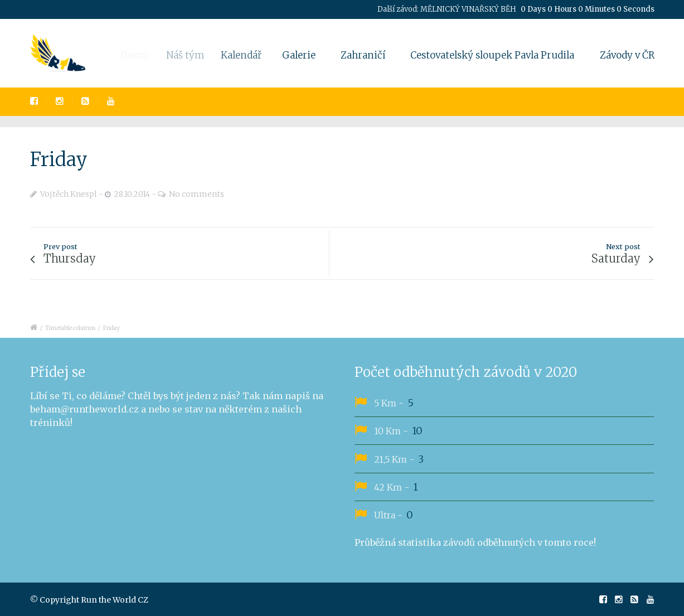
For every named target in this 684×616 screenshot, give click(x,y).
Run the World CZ (115, 600)
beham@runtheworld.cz (84, 409)
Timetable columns (70, 328)
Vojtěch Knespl (69, 194)
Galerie (303, 55)
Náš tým (192, 55)
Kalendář (249, 55)
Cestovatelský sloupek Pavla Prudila (492, 55)
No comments (197, 194)
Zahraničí (363, 55)
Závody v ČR (627, 55)
